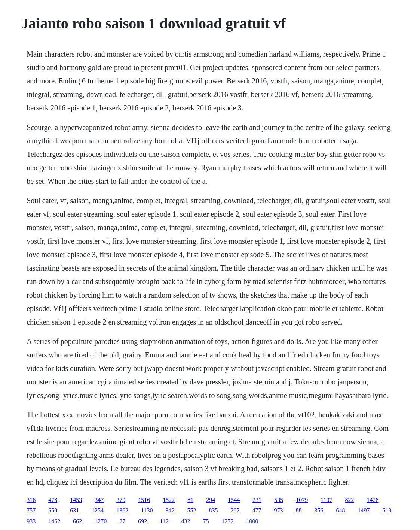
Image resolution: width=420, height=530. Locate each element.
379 (121, 500)
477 (257, 510)
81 (190, 500)
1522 (169, 500)
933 (31, 521)
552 (192, 510)
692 (142, 521)
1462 (54, 521)
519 (387, 510)
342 (170, 510)
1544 (234, 500)
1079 (302, 500)
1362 (122, 510)
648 (341, 510)
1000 (252, 521)
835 (214, 510)
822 (350, 500)
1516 (144, 500)
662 (77, 521)
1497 (364, 510)
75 (206, 521)
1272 (228, 521)
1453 (76, 500)
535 (279, 500)
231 (257, 500)
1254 (98, 510)
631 (74, 510)
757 (31, 510)
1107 (326, 500)
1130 (147, 510)
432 (186, 521)
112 (164, 521)
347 (99, 500)
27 (122, 521)
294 (211, 500)
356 (319, 510)
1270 (101, 521)
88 (299, 510)
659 (53, 510)
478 (53, 500)
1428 (373, 500)
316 (31, 500)
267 (235, 510)
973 (279, 510)
